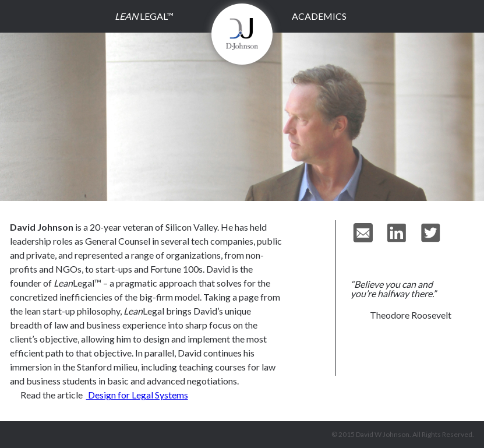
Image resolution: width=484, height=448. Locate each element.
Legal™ (144, 16)
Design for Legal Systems (137, 395)
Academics (319, 16)
